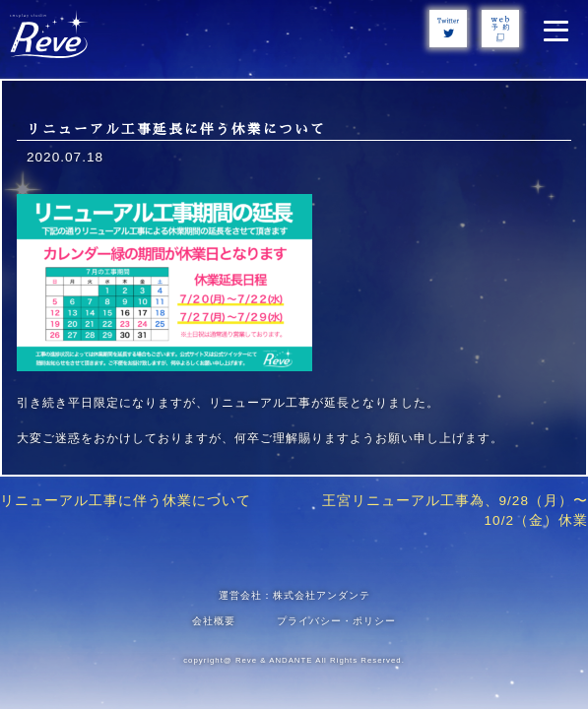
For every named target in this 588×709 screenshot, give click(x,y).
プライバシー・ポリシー (336, 621)
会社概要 (214, 621)
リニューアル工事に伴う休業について (126, 501)
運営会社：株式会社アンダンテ (294, 595)
